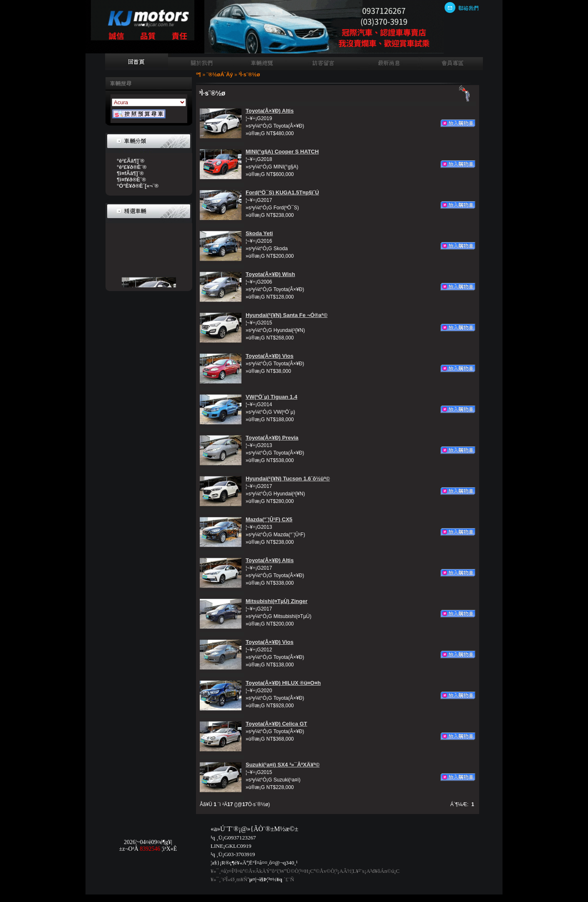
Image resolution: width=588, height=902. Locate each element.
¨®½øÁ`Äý (220, 74)
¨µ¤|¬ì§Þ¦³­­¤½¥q (265, 879)
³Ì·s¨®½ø (249, 74)
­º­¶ (199, 74)
